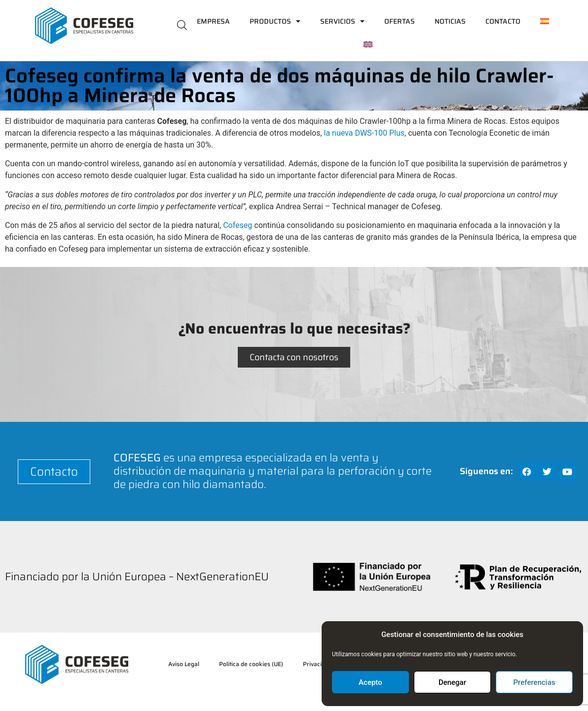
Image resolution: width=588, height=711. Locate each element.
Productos (275, 21)
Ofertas (400, 21)
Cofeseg (238, 225)
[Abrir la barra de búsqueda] (182, 24)
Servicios (342, 21)
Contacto (503, 21)
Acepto (370, 682)
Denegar (452, 682)
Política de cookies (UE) (251, 664)
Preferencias (534, 682)
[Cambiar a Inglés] (368, 44)
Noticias (450, 21)
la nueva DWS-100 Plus (365, 133)
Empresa (213, 21)
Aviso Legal (184, 664)
